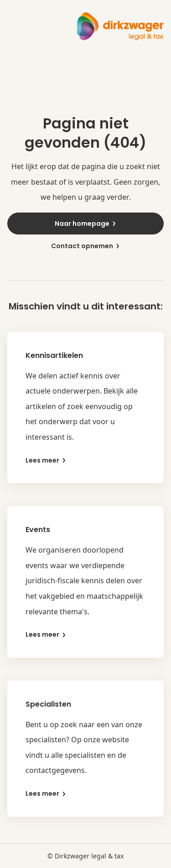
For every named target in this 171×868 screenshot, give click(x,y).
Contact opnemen (86, 246)
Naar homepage (86, 224)
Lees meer (46, 461)
